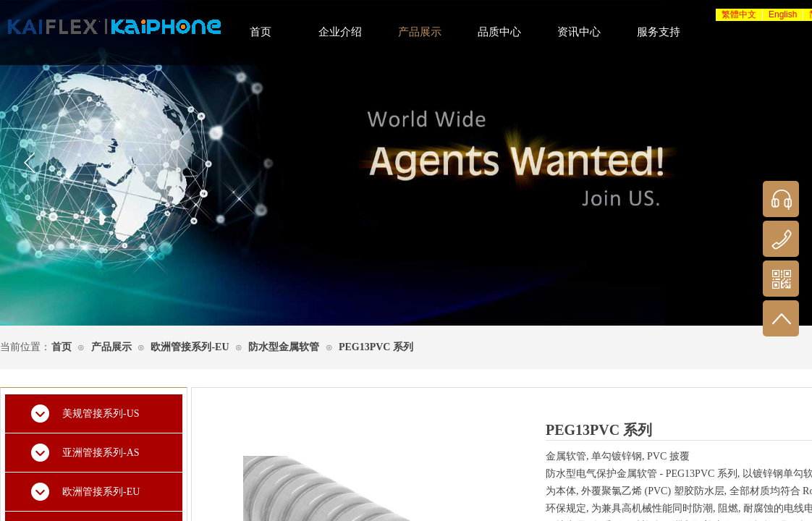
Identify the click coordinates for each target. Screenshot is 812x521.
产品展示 (111, 347)
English (783, 14)
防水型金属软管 (284, 347)
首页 (62, 347)
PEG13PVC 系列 (376, 347)
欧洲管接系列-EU (190, 347)
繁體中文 (739, 14)
